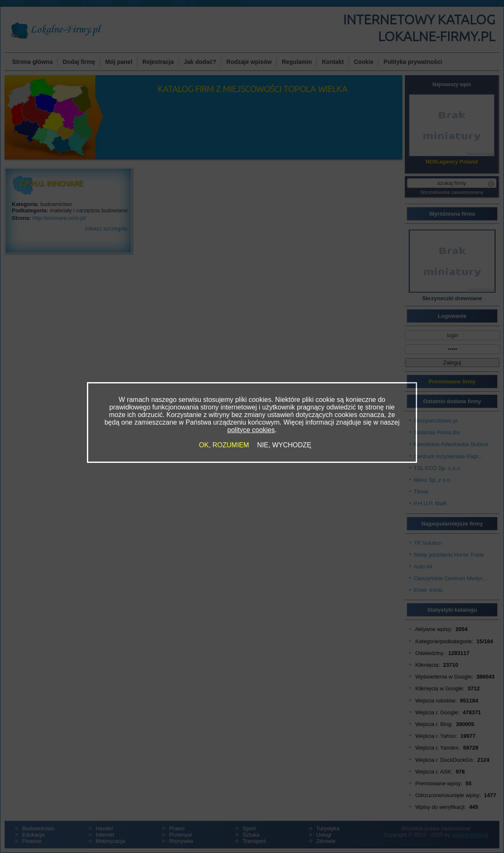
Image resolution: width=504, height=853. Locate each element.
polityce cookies (251, 430)
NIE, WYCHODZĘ (284, 445)
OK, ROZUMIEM (224, 445)
